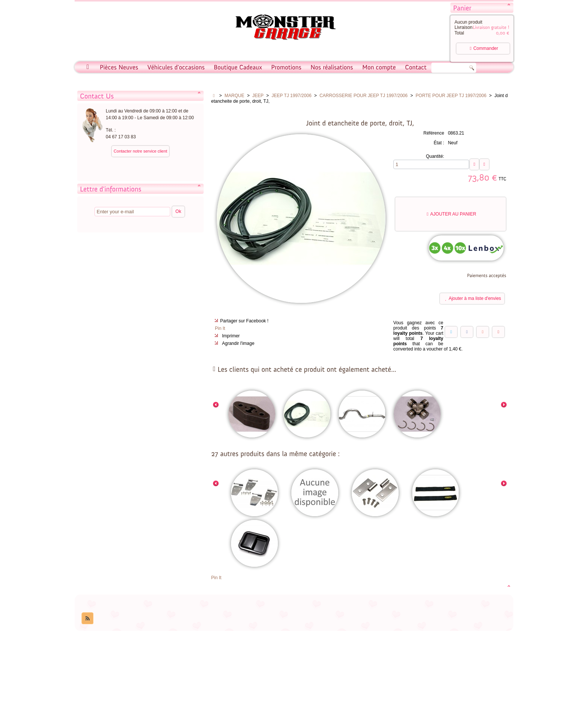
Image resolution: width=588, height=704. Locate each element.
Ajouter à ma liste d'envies (473, 299)
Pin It (220, 328)
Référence (434, 133)
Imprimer (231, 336)
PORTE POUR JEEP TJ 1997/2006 (451, 96)
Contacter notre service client (140, 151)
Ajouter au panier (451, 214)
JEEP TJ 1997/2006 (291, 96)
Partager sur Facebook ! (244, 321)
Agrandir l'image (238, 343)
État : (439, 143)
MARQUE (235, 96)
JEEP (258, 96)
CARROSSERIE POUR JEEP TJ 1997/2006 (364, 96)
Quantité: (435, 156)
